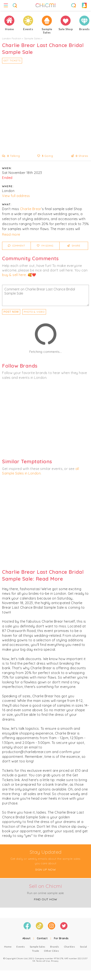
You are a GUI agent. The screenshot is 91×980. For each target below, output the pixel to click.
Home (8, 947)
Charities (70, 947)
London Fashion (12, 38)
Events (21, 947)
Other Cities (51, 951)
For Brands (61, 938)
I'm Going (45, 246)
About (27, 938)
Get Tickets (12, 60)
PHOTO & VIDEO (34, 312)
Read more (11, 234)
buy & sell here (14, 275)
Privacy (55, 961)
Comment (17, 246)
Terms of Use (43, 961)
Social (84, 947)
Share (74, 246)
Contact (42, 938)
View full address (16, 196)
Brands (55, 947)
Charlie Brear (31, 209)
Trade (36, 951)
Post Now (11, 312)
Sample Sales (32, 38)
